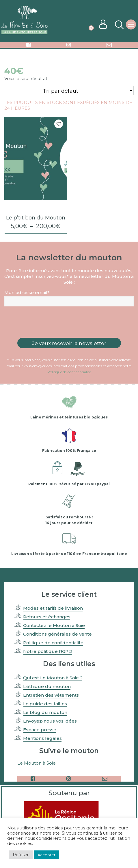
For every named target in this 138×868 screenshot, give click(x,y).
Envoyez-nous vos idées (50, 721)
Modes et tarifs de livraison (53, 608)
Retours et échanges (47, 617)
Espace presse (40, 730)
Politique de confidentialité (69, 372)
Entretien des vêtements (51, 695)
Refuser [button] (21, 855)
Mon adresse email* (27, 292)
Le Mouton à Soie (37, 763)
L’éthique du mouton (47, 686)
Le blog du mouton (45, 712)
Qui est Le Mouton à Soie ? (53, 678)
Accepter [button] (46, 855)
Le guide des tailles (45, 704)
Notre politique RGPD (48, 651)
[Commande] (87, 91)
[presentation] (69, 322)
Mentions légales (42, 738)
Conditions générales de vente (57, 634)
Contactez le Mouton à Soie (54, 625)
